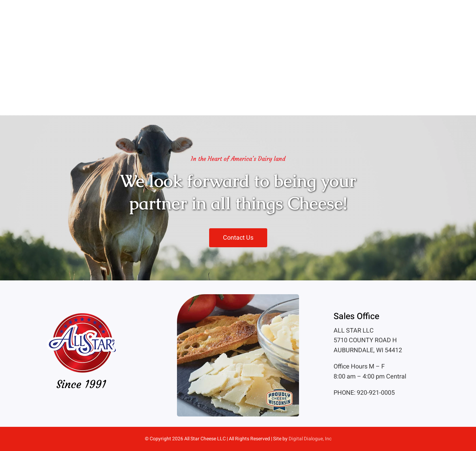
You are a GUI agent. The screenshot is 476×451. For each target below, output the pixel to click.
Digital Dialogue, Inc (310, 439)
